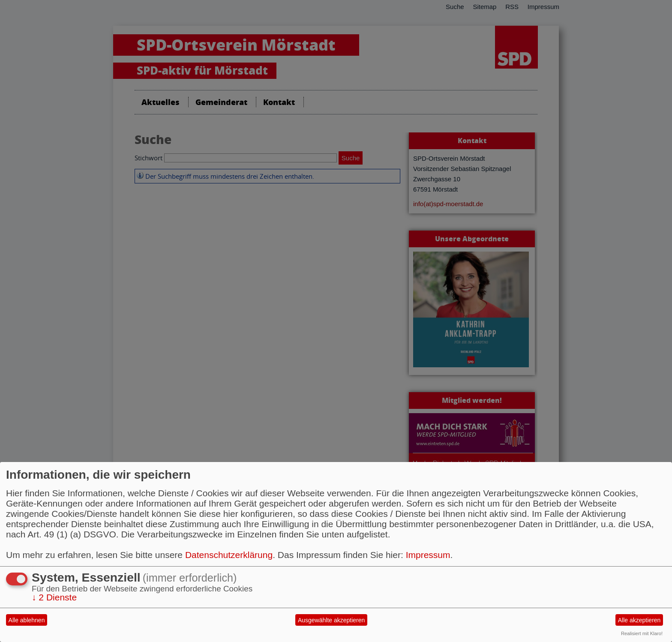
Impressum (428, 555)
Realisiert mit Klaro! (642, 633)
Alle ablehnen (27, 620)
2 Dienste (54, 597)
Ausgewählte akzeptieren (331, 620)
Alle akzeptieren (639, 620)
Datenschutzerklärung (229, 555)
